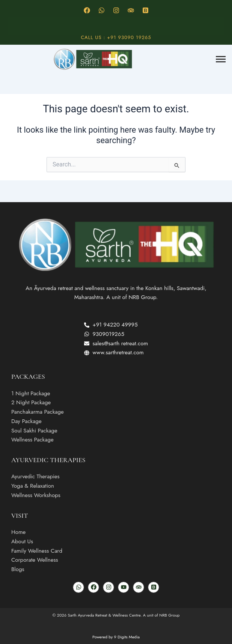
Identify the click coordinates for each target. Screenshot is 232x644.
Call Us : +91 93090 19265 (116, 37)
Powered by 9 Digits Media (116, 637)
